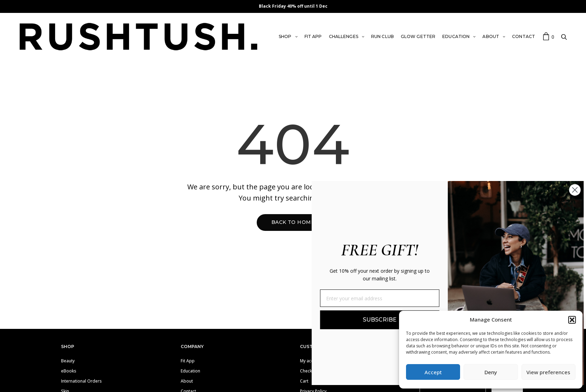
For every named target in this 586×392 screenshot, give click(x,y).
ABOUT (491, 36)
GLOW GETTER (418, 36)
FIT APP (313, 36)
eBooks (69, 371)
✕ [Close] (579, 6)
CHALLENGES (344, 36)
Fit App (188, 361)
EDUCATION (456, 36)
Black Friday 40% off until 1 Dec (293, 6)
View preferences (548, 372)
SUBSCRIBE (396, 320)
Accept (433, 372)
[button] (572, 320)
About (187, 381)
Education (190, 371)
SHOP (285, 36)
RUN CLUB (382, 36)
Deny (491, 372)
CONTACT (524, 36)
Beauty (68, 361)
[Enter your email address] (397, 298)
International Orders (81, 381)
